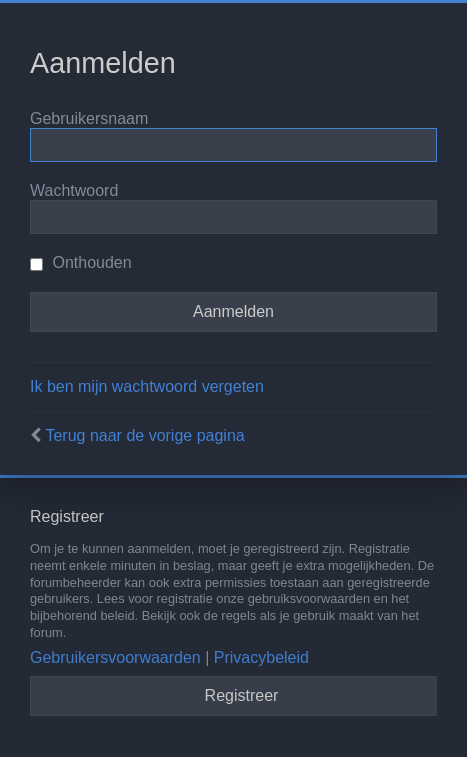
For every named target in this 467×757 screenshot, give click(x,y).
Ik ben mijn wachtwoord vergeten (147, 386)
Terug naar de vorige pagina (144, 435)
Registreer (242, 695)
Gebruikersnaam (89, 118)
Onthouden (81, 262)
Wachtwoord (74, 190)
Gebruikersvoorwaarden (115, 657)
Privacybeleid (261, 657)
